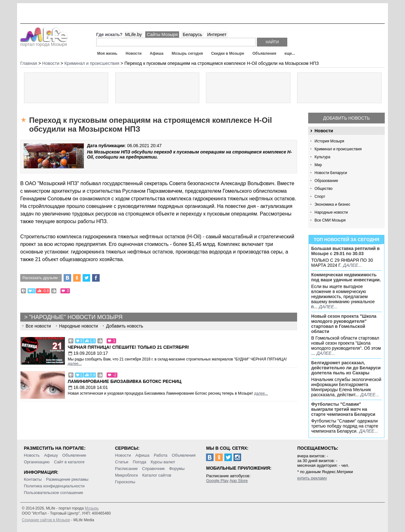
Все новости (38, 326)
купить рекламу (312, 478)
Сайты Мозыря (162, 34)
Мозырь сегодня (187, 53)
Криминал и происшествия (338, 149)
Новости (134, 53)
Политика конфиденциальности (54, 486)
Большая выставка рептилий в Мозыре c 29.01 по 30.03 (346, 251)
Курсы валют (163, 462)
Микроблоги (127, 475)
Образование (326, 181)
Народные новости (331, 212)
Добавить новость (346, 118)
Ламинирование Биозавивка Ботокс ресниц (125, 381)
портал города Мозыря (44, 42)
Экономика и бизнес (332, 204)
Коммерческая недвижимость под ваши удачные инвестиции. (346, 277)
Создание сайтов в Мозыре (46, 520)
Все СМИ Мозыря (330, 220)
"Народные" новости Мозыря (76, 317)
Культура (322, 157)
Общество (324, 189)
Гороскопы (125, 482)
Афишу (51, 455)
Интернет (217, 34)
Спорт (320, 197)
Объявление (74, 455)
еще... (290, 53)
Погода (140, 462)
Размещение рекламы (67, 479)
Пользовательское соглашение (54, 493)
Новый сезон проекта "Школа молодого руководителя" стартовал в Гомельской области (344, 324)
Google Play (217, 481)
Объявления (264, 53)
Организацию (37, 462)
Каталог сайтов (157, 475)
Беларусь (192, 34)
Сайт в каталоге (69, 462)
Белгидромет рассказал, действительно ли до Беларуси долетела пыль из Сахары (346, 368)
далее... (352, 265)
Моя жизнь (107, 53)
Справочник (153, 469)
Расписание (127, 469)
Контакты (33, 479)
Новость (32, 455)
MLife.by (133, 34)
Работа (161, 455)
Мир (318, 165)
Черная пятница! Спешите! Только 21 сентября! (128, 347)
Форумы (177, 469)
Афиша (156, 53)
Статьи (122, 462)
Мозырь (92, 508)
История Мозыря (329, 141)
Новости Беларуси (331, 173)
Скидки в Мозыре (227, 53)
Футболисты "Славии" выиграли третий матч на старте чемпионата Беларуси (343, 409)
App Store (239, 481)
